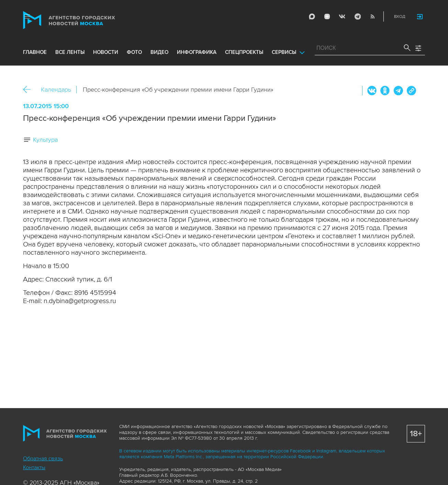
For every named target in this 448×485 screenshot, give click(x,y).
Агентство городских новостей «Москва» (82, 20)
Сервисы (284, 52)
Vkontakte (342, 16)
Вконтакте (372, 91)
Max (312, 16)
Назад (29, 90)
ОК (385, 91)
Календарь (56, 90)
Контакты (34, 467)
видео (159, 52)
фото (134, 52)
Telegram (357, 16)
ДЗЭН (327, 16)
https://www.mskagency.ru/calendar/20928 (411, 91)
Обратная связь (43, 459)
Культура (45, 140)
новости (106, 52)
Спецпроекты (244, 52)
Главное (35, 52)
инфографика (197, 52)
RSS (372, 16)
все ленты (70, 52)
